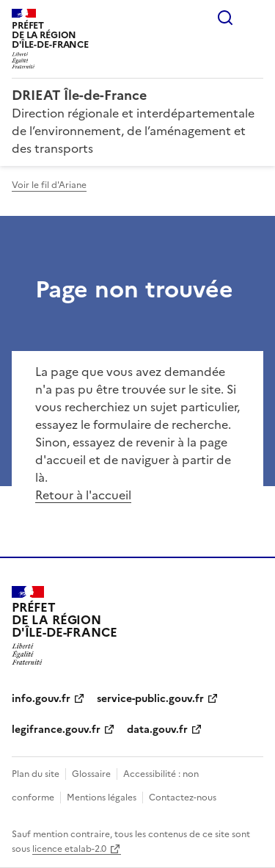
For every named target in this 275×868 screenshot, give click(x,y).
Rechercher (225, 18)
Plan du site (36, 774)
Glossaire (91, 774)
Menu (254, 18)
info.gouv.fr (41, 699)
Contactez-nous (183, 798)
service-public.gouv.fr (150, 699)
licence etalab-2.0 (69, 849)
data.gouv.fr (157, 730)
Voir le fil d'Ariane (49, 185)
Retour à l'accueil (83, 495)
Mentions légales (102, 798)
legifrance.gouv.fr (56, 730)
